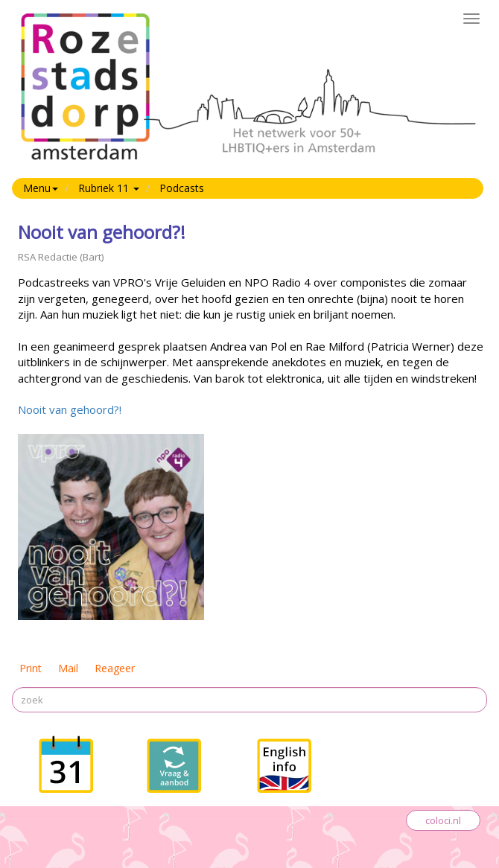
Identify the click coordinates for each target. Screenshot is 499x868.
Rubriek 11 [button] (109, 188)
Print (31, 668)
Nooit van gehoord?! (70, 409)
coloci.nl (443, 820)
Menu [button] (41, 188)
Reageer (115, 668)
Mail (68, 668)
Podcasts (182, 188)
